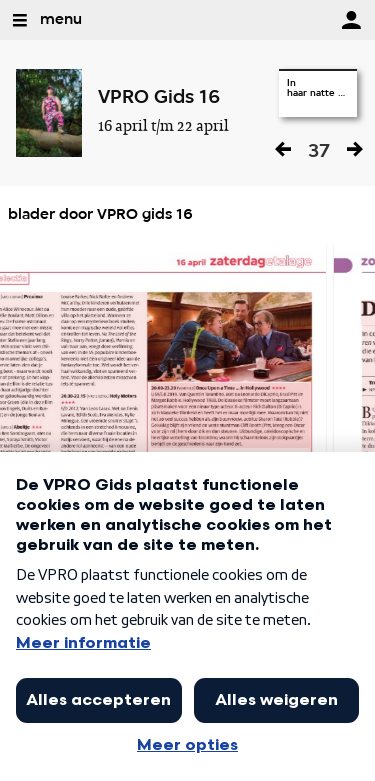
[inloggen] (351, 20)
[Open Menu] (20, 20)
